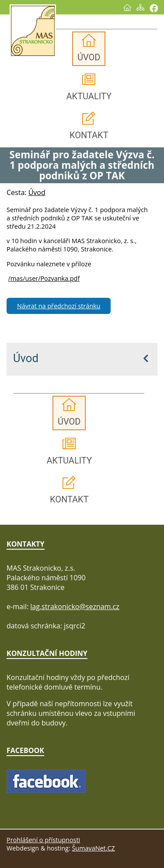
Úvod (26, 358)
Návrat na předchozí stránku (59, 306)
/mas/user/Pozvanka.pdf (44, 278)
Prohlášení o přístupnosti (43, 840)
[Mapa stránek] (140, 7)
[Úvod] (127, 7)
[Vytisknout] (154, 8)
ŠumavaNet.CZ (93, 848)
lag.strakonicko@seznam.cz (75, 607)
